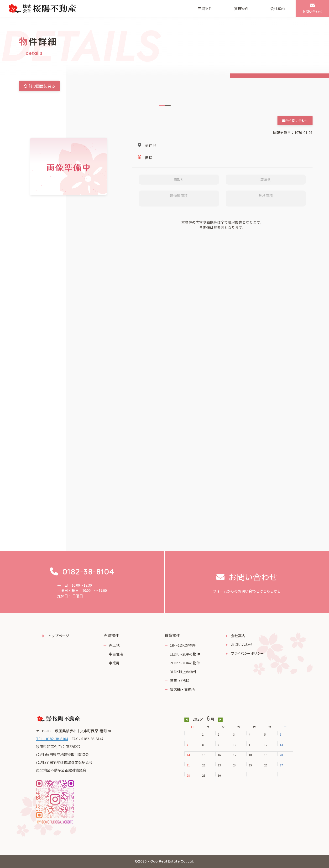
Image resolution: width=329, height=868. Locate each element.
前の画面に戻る (39, 86)
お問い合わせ (242, 644)
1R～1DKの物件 (183, 645)
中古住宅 (116, 654)
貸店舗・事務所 (182, 689)
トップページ (58, 636)
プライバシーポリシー (247, 653)
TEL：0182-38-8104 (52, 739)
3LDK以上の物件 (183, 672)
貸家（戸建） (181, 680)
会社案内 (277, 8)
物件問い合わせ (295, 121)
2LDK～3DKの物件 (185, 663)
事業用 (114, 663)
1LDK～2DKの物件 (185, 654)
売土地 (114, 645)
